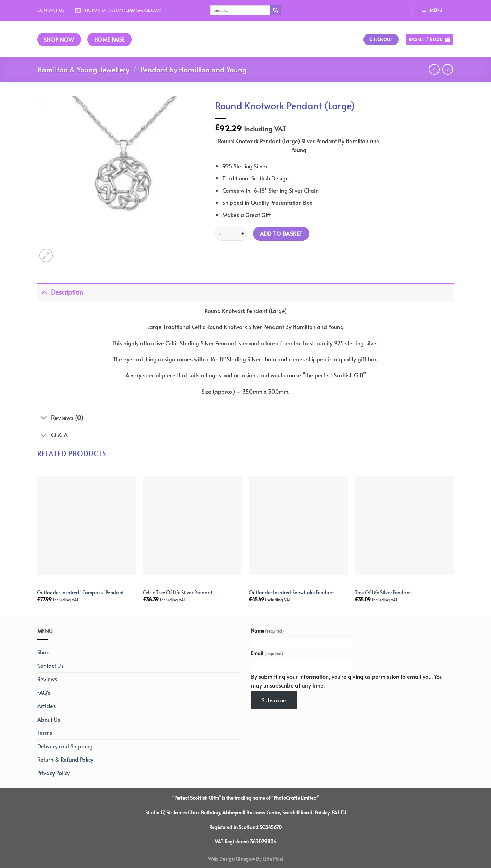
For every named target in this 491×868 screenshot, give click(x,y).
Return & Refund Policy (65, 759)
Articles (46, 706)
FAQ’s (44, 692)
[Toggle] (44, 292)
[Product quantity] (231, 234)
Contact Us (51, 10)
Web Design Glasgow (232, 859)
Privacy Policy (54, 773)
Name (267, 630)
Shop (43, 652)
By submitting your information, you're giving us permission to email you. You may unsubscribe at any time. (347, 681)
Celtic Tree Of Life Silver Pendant (178, 592)
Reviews (47, 679)
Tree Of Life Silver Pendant (383, 592)
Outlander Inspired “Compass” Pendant (80, 592)
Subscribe (274, 700)
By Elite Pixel (269, 859)
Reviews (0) (60, 418)
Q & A (52, 436)
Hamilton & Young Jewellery (83, 69)
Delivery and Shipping (65, 746)
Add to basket (281, 234)
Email (267, 653)
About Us (49, 719)
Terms (45, 732)
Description (60, 292)
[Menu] (433, 10)
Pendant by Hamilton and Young (194, 69)
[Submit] (276, 10)
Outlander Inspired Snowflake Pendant (291, 592)
